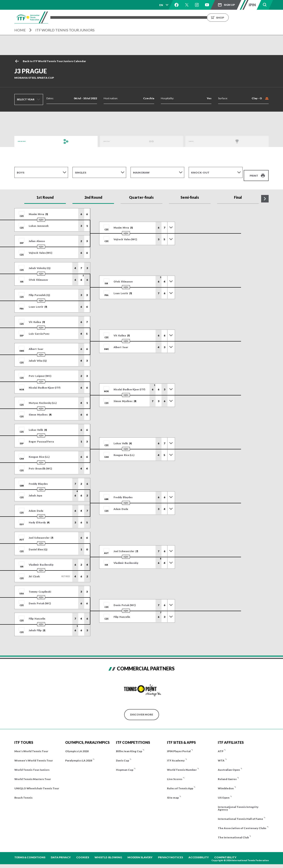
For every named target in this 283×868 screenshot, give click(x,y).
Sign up (229, 5)
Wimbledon (226, 783)
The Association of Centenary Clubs (242, 823)
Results (150, 17)
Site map (173, 793)
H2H (41, 215)
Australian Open (229, 765)
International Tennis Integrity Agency (238, 803)
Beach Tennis (23, 793)
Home (20, 30)
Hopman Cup (125, 765)
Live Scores (175, 774)
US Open (224, 793)
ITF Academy (176, 756)
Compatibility (225, 852)
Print (254, 172)
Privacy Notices (170, 852)
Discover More (142, 710)
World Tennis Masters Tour (33, 774)
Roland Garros (227, 774)
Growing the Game (234, 17)
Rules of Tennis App (180, 783)
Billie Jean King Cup (129, 746)
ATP (221, 746)
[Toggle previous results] (171, 223)
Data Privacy (61, 852)
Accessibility (199, 852)
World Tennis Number (182, 765)
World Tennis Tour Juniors (32, 765)
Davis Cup (123, 756)
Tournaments (86, 17)
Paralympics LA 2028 (79, 756)
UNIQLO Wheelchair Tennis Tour (37, 783)
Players (132, 17)
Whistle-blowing (108, 852)
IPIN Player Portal (179, 746)
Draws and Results (32, 141)
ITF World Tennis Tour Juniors (65, 30)
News (188, 17)
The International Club (233, 833)
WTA (221, 756)
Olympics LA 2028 (77, 746)
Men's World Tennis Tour (31, 746)
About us (206, 17)
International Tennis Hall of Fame (240, 814)
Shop (265, 17)
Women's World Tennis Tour (34, 756)
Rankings (170, 17)
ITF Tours (112, 17)
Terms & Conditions (30, 852)
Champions (198, 141)
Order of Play (114, 141)
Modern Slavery (140, 852)
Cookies (83, 852)
